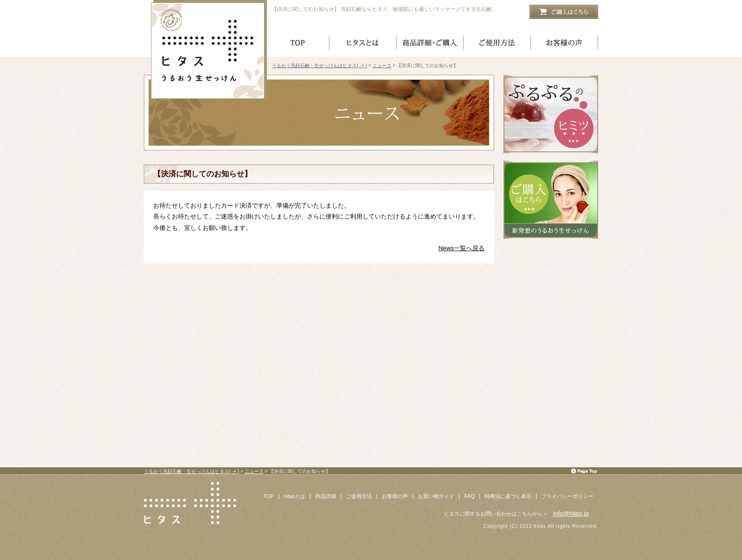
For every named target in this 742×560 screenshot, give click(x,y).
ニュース (382, 66)
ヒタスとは (363, 44)
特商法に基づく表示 (508, 496)
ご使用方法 (497, 44)
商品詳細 (326, 496)
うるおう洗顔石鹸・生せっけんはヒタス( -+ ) (209, 50)
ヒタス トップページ (299, 44)
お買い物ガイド (436, 496)
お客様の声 (565, 44)
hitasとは (295, 496)
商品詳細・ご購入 (430, 44)
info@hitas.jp (571, 513)
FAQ (469, 496)
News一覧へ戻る (461, 248)
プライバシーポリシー (567, 496)
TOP (268, 496)
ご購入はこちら (564, 12)
